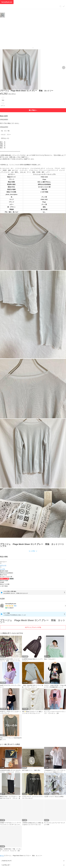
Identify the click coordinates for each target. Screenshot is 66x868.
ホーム (2, 856)
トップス (3, 569)
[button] (33, 551)
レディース (3, 565)
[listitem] (33, 606)
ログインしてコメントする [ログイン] (33, 627)
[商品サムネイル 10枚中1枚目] (2, 15)
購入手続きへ (33, 110)
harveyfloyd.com (7, 2)
